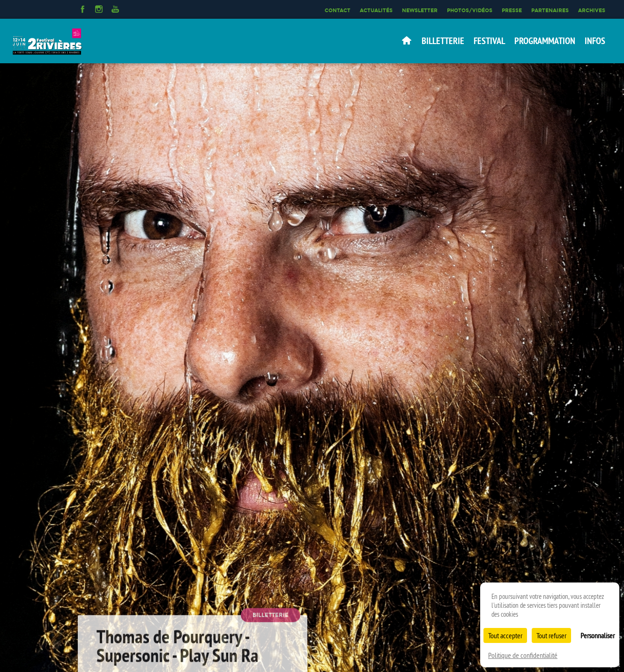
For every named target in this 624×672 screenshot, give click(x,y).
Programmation (545, 41)
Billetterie (443, 41)
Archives (592, 10)
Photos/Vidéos (470, 10)
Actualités (376, 10)
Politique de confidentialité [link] (523, 655)
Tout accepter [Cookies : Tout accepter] (505, 635)
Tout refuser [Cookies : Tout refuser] (551, 635)
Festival (489, 41)
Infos (595, 41)
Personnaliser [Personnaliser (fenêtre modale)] (598, 635)
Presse (512, 10)
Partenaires (550, 10)
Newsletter (420, 10)
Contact (338, 10)
